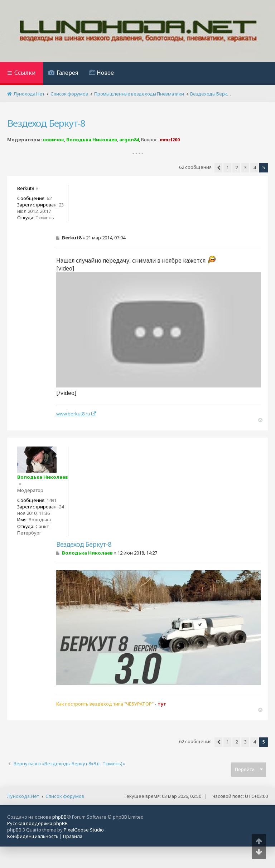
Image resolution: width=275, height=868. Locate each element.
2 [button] (237, 167)
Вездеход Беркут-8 (46, 123)
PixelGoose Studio (84, 830)
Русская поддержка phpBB (37, 823)
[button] (218, 168)
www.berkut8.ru (73, 414)
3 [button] (245, 167)
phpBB (59, 817)
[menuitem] (63, 74)
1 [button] (228, 167)
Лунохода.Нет (23, 796)
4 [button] (254, 167)
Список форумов (65, 796)
